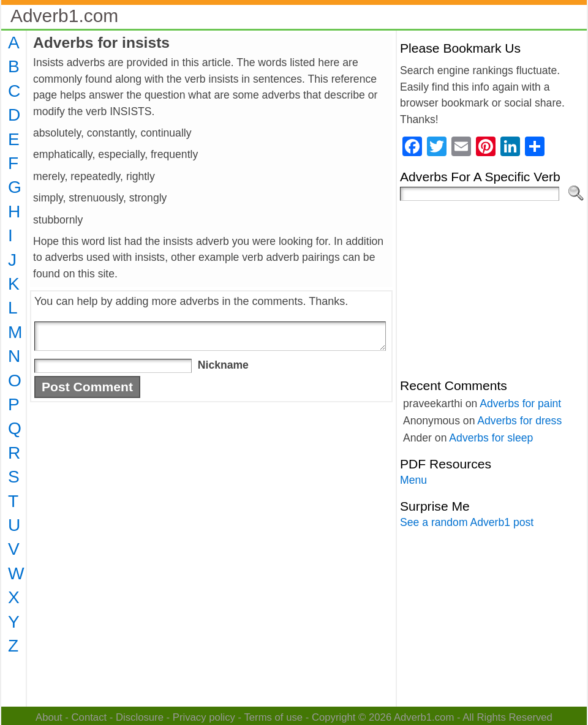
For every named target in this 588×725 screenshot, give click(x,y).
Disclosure (140, 717)
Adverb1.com (64, 16)
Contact (89, 717)
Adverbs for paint (520, 404)
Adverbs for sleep (491, 438)
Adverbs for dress (519, 421)
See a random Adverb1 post (467, 522)
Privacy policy (204, 717)
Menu (413, 480)
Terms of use (273, 717)
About (49, 717)
